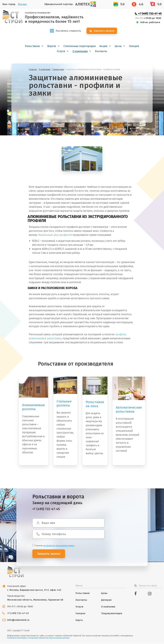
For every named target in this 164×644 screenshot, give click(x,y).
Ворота (52, 46)
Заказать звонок (106, 31)
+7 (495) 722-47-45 (150, 14)
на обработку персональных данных (59, 546)
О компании (80, 52)
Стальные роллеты (64, 404)
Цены (118, 46)
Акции (103, 46)
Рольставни (32, 46)
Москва (22, 4)
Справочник (58, 70)
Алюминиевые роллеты (34, 407)
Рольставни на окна (95, 404)
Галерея (134, 46)
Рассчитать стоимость (68, 31)
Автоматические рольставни (129, 410)
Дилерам (106, 600)
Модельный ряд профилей (55, 235)
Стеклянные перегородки (80, 46)
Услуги (61, 52)
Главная (33, 70)
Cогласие (53, 546)
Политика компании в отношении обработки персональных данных (38, 638)
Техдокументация (112, 614)
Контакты (101, 52)
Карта (79, 620)
